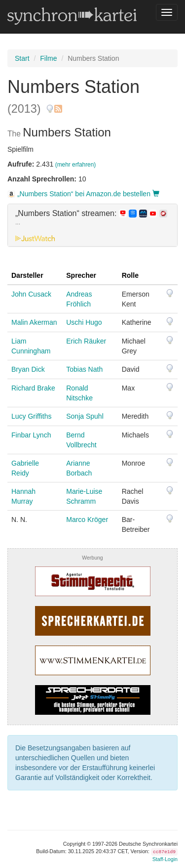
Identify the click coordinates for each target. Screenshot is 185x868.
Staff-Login (165, 859)
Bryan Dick (28, 369)
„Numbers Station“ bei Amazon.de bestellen (83, 194)
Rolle (130, 275)
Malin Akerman (34, 322)
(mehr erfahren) (76, 165)
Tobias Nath (84, 369)
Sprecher (81, 275)
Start (22, 58)
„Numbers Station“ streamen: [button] (91, 218)
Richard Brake (33, 388)
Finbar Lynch (31, 435)
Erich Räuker (86, 341)
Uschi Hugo (84, 322)
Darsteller (27, 275)
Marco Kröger (87, 520)
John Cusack (31, 294)
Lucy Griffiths (31, 416)
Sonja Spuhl (85, 416)
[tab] (92, 225)
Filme (48, 58)
